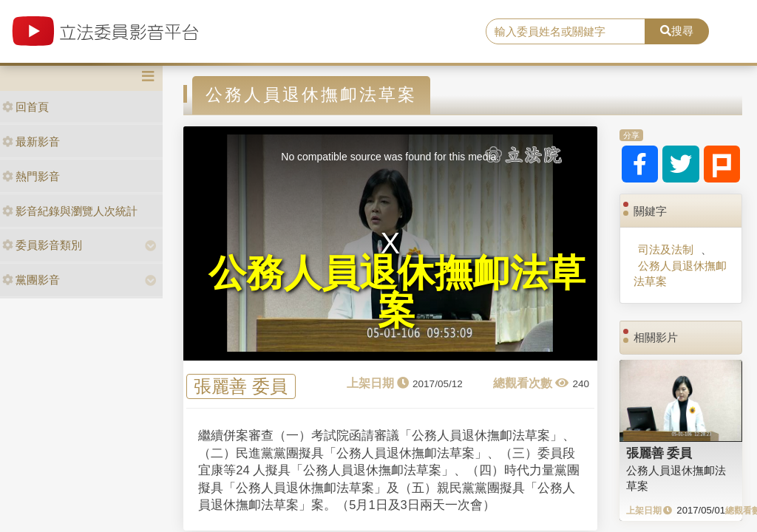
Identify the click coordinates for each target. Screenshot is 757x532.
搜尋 (677, 31)
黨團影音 (31, 280)
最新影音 (31, 141)
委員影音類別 (42, 245)
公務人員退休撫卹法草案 (680, 273)
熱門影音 (31, 176)
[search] (566, 32)
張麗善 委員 (241, 387)
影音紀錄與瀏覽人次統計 (70, 211)
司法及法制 (666, 249)
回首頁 (26, 107)
